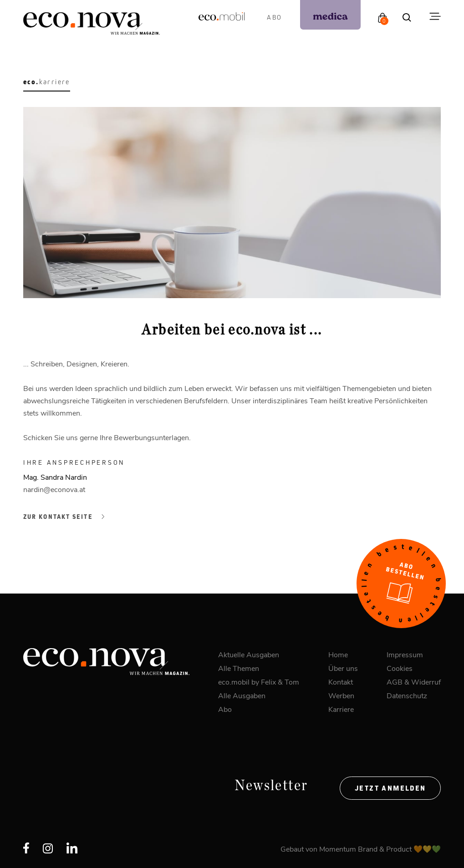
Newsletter (271, 786)
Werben (341, 695)
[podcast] (330, 15)
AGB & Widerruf (414, 682)
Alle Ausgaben (242, 695)
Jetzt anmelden (390, 788)
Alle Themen (239, 668)
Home (338, 654)
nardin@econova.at (54, 489)
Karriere (341, 709)
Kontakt (341, 682)
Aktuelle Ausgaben (249, 654)
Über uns (343, 668)
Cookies (400, 668)
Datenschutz (407, 695)
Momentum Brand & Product (366, 849)
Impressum (405, 654)
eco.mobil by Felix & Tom (259, 682)
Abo (274, 17)
